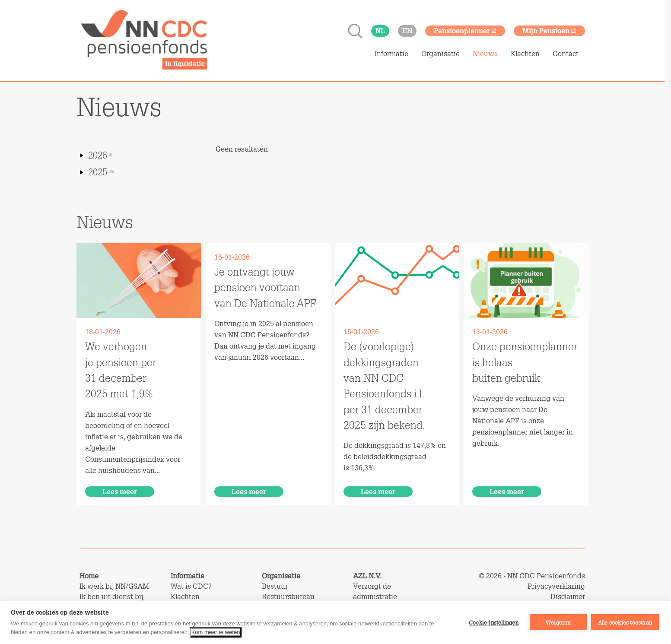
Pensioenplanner (465, 30)
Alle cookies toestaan (625, 622)
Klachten (525, 54)
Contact (566, 54)
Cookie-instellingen (494, 622)
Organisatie (440, 54)
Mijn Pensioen (549, 30)
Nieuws (485, 54)
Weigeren (558, 622)
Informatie (391, 54)
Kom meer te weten (216, 632)
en (407, 30)
